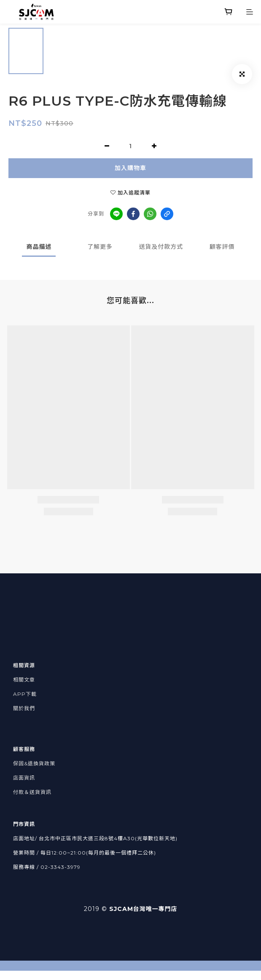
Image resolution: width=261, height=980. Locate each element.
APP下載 (25, 694)
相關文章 (24, 680)
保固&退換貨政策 (34, 763)
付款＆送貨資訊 (32, 792)
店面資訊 (24, 778)
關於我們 (24, 708)
